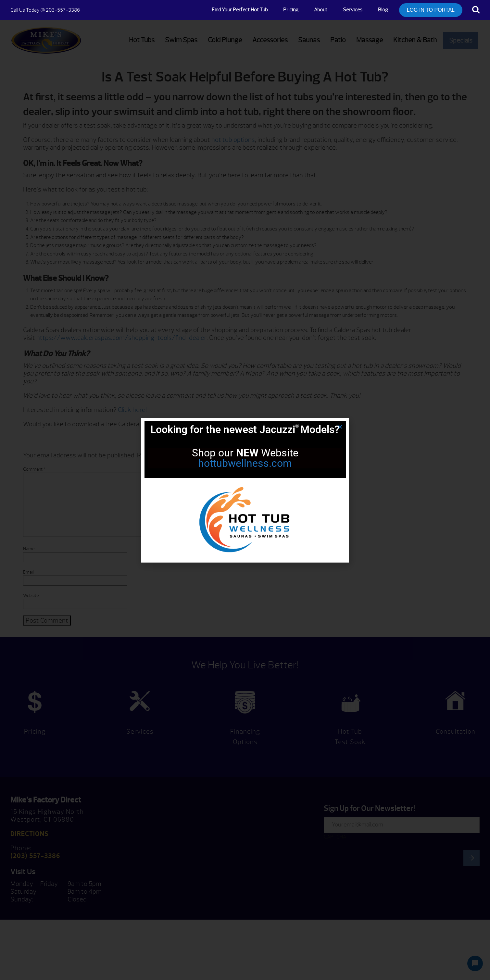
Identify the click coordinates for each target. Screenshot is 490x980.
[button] (340, 427)
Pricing (291, 10)
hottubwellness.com (245, 463)
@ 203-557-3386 (45, 10)
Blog (383, 10)
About (321, 10)
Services (353, 10)
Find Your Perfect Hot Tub (240, 10)
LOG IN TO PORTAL (431, 10)
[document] (245, 490)
